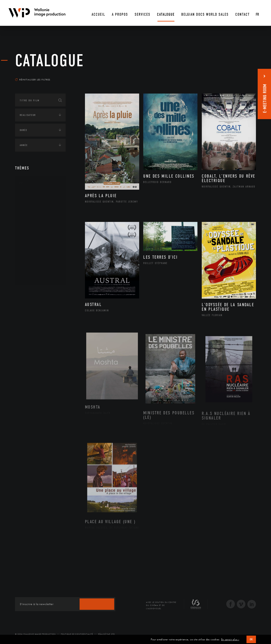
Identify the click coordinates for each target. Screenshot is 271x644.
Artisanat (31, 202)
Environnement (35, 325)
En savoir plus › (230, 639)
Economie (26, 340)
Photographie (34, 264)
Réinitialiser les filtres (33, 80)
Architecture (33, 195)
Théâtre (29, 278)
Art (22, 183)
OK (251, 639)
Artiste (29, 209)
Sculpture (31, 271)
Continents (27, 292)
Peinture (30, 250)
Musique (30, 237)
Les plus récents (245, 75)
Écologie (25, 306)
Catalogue (49, 61)
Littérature (32, 230)
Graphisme (31, 223)
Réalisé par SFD (106, 634)
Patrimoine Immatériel (40, 243)
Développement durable (41, 318)
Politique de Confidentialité (77, 634)
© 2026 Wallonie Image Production (35, 634)
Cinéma (29, 216)
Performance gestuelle (41, 257)
